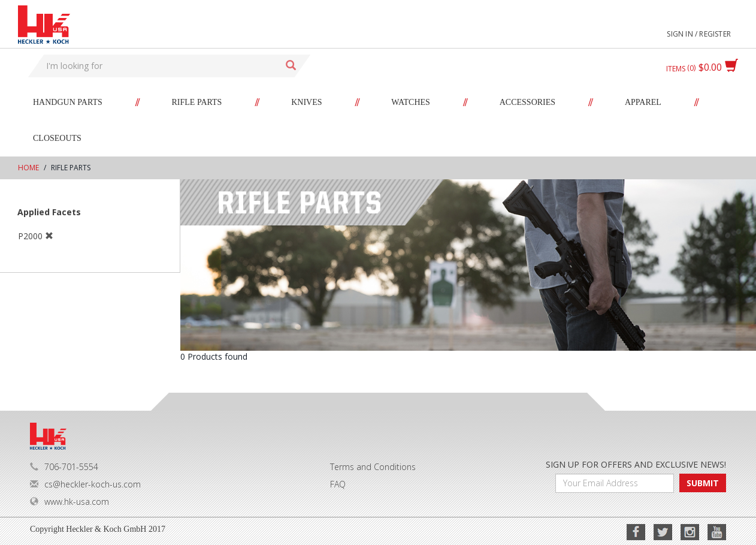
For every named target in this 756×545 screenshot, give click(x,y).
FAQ (338, 484)
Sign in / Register (699, 34)
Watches (411, 102)
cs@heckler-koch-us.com (85, 484)
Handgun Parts (68, 102)
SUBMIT (703, 483)
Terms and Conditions (373, 467)
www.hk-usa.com (69, 502)
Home (28, 168)
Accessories (527, 102)
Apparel (643, 102)
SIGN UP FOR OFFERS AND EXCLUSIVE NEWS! (636, 464)
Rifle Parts (197, 102)
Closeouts (57, 138)
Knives (306, 102)
